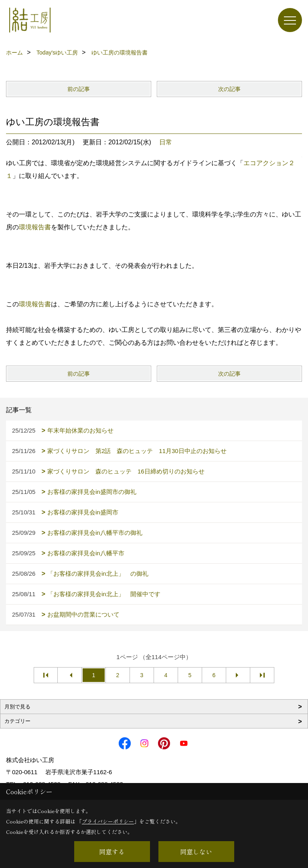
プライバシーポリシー (108, 821)
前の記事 (79, 89)
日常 (166, 142)
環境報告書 (35, 227)
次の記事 (229, 89)
